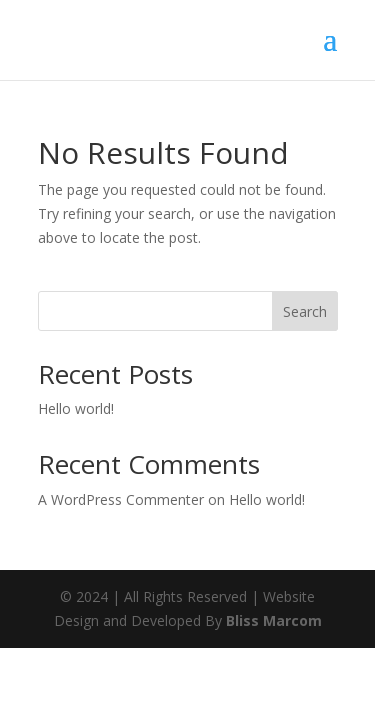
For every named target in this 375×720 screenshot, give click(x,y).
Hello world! (76, 408)
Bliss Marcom (274, 620)
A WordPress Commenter (121, 499)
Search (305, 311)
